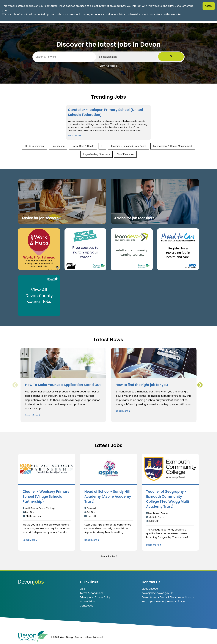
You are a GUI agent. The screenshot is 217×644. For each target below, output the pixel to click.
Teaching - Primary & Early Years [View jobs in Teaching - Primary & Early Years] (128, 146)
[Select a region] (140, 57)
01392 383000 (150, 589)
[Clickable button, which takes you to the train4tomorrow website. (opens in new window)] (85, 249)
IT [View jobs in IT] (102, 146)
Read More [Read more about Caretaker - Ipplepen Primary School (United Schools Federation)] (74, 135)
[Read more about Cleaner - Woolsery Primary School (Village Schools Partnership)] (30, 540)
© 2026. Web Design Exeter (66, 637)
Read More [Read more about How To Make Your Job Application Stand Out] (33, 415)
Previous (15, 385)
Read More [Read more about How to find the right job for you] (123, 411)
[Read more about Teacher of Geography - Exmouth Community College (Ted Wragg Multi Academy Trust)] (154, 545)
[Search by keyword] (69, 57)
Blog (83, 589)
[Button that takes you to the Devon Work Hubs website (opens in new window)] (39, 249)
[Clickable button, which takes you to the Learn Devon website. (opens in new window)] (132, 249)
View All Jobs (108, 66)
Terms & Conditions (92, 593)
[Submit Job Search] (180, 57)
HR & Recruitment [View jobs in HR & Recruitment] (35, 146)
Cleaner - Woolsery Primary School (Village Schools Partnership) (46, 497)
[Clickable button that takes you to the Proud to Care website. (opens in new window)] (178, 249)
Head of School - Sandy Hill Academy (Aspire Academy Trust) (108, 497)
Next (200, 385)
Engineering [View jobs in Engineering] (58, 146)
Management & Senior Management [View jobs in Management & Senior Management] (173, 146)
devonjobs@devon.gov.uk (157, 593)
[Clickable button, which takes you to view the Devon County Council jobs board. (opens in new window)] (39, 296)
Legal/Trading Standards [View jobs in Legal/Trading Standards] (97, 154)
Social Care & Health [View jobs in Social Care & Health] (83, 146)
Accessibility (87, 601)
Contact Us (86, 606)
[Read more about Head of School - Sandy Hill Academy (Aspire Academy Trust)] (92, 540)
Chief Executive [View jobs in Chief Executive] (125, 154)
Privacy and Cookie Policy (95, 597)
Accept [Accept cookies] (209, 6)
